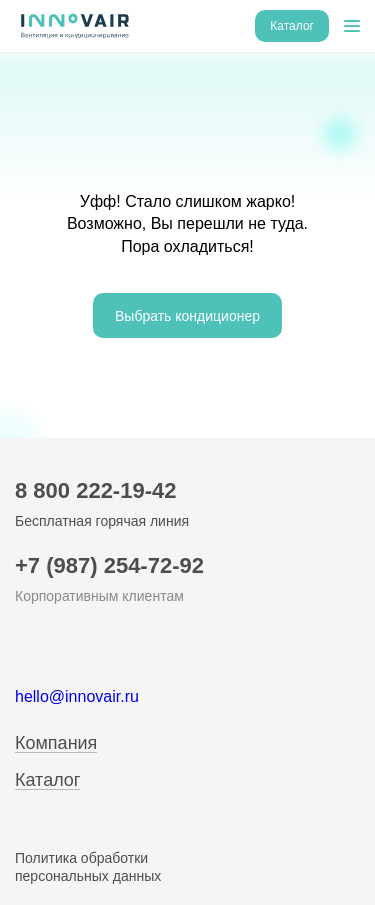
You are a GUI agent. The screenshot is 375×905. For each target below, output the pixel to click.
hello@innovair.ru (77, 696)
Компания (56, 743)
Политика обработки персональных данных (88, 867)
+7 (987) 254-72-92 (109, 565)
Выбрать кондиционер (187, 316)
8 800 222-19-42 (95, 490)
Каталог (47, 780)
